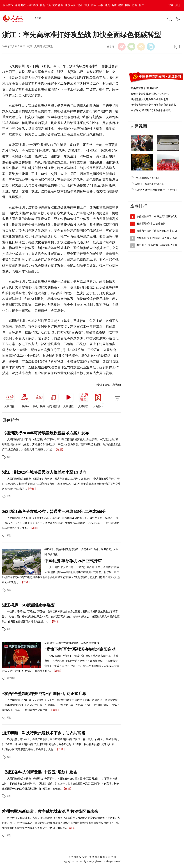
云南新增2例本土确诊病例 (151, 224)
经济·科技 (33, 5)
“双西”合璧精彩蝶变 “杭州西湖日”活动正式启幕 (44, 694)
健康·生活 (70, 5)
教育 (135, 5)
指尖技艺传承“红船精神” (144, 88)
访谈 (87, 5)
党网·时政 (20, 5)
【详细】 (59, 450)
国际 (94, 5)
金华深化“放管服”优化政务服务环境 (151, 110)
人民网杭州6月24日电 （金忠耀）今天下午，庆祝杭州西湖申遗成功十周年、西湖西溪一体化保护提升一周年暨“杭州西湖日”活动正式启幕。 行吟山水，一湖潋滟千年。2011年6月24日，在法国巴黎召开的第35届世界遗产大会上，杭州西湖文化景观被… (61, 705)
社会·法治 (45, 5)
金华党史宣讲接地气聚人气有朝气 (150, 94)
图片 (128, 5)
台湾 (114, 5)
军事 (100, 5)
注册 (178, 5)
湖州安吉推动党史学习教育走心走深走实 (153, 105)
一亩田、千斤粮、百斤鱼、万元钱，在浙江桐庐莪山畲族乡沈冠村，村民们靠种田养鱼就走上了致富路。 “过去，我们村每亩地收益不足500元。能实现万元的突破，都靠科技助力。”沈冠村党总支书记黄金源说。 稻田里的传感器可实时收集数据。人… (61, 617)
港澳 (107, 5)
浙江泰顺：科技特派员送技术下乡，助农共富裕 (44, 733)
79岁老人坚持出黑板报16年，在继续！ (156, 190)
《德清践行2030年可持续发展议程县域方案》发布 (46, 433)
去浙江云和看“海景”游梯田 (150, 184)
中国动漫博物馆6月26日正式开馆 (73, 561)
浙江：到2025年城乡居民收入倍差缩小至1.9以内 (44, 472)
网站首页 (8, 5)
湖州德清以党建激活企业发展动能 (150, 99)
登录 (171, 5)
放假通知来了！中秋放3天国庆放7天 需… (160, 216)
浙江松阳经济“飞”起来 (147, 178)
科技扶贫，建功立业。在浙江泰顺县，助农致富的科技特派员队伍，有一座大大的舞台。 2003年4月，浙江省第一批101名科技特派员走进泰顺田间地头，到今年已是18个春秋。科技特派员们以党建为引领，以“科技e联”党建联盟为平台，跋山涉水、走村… (61, 744)
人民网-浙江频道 (44, 47)
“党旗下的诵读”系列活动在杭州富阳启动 (80, 649)
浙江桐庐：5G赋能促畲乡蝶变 (28, 605)
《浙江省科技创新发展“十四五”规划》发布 (40, 772)
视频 (121, 5)
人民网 (38, 18)
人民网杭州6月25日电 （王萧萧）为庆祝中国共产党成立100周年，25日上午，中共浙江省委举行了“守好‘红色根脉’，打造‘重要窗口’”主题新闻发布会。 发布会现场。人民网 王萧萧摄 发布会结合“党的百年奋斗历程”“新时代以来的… (61, 484)
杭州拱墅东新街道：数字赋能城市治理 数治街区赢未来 (50, 811)
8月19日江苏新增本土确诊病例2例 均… (158, 245)
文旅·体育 (58, 5)
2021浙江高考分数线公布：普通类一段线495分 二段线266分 (54, 512)
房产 (141, 5)
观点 (80, 5)
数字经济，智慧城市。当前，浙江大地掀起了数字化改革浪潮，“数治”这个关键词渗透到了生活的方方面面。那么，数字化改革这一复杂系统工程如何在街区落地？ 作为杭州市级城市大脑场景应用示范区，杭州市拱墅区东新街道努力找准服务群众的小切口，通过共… (61, 823)
